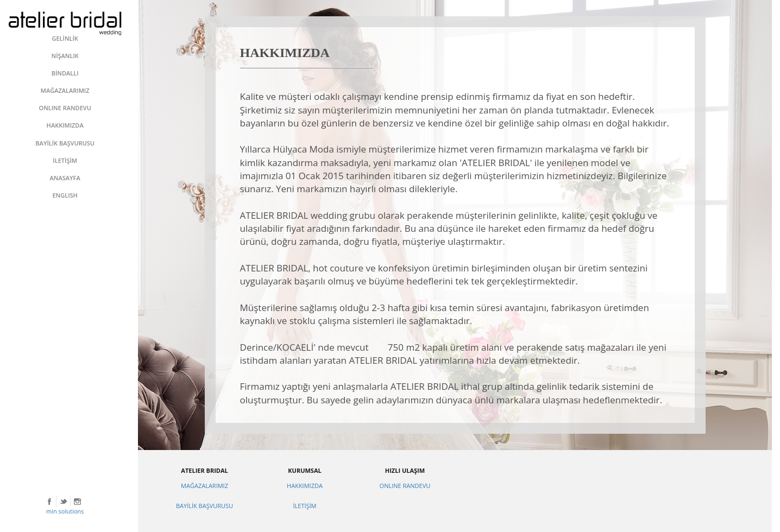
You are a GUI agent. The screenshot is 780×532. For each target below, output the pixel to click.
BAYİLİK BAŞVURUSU (205, 506)
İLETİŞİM (304, 506)
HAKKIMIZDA (305, 486)
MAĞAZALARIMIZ (205, 486)
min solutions (65, 511)
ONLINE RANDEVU (405, 486)
